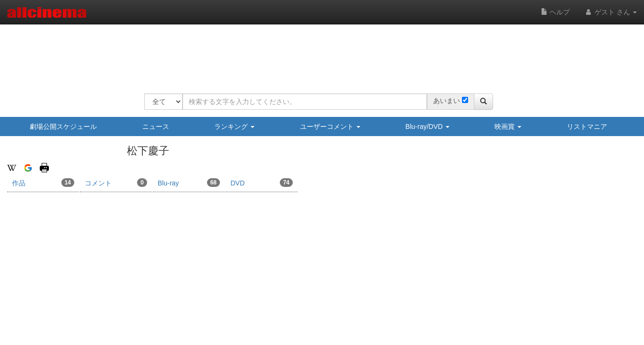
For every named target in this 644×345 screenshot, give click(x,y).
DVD (262, 183)
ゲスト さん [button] (610, 12)
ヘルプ (555, 12)
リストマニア (587, 126)
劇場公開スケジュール (63, 126)
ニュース (156, 126)
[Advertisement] (319, 53)
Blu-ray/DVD (427, 126)
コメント (116, 183)
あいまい (447, 101)
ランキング (234, 126)
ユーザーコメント (330, 126)
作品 (43, 183)
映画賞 (508, 126)
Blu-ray (189, 183)
